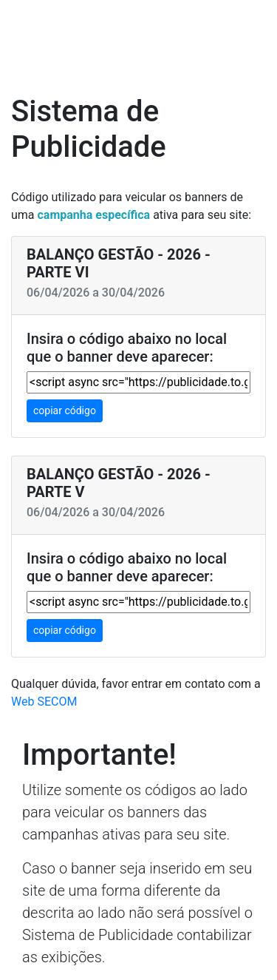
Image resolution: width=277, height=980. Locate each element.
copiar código (65, 410)
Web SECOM (44, 702)
